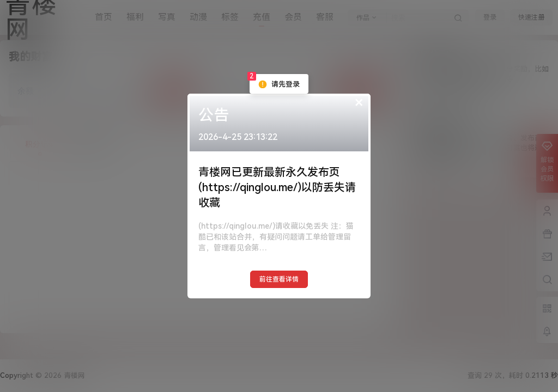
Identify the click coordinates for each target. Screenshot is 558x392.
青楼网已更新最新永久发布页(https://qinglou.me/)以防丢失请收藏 (277, 187)
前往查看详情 (279, 279)
